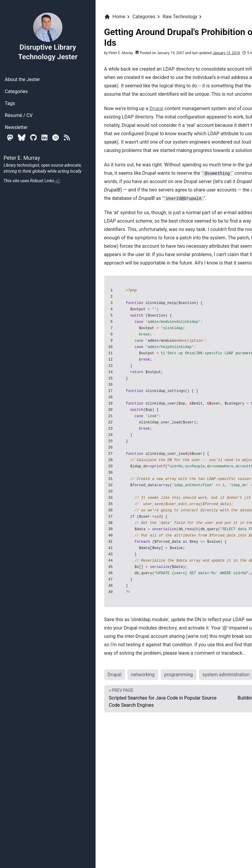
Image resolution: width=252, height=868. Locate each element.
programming (179, 675)
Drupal (156, 108)
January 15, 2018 (226, 53)
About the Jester (22, 79)
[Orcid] (56, 137)
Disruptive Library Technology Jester (48, 37)
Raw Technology (180, 17)
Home (115, 17)
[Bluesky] (22, 137)
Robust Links (45, 181)
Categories (16, 91)
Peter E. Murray (121, 53)
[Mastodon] (10, 137)
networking (143, 675)
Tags (10, 103)
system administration (226, 675)
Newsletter (16, 127)
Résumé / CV (19, 115)
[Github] (33, 137)
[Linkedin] (44, 137)
